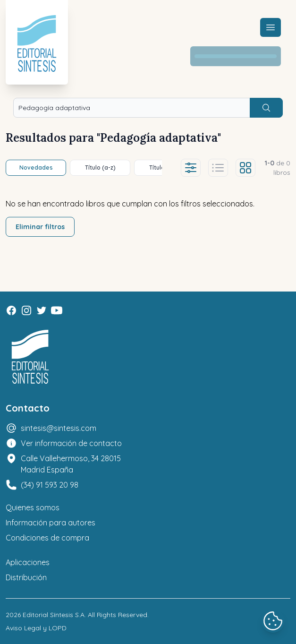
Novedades (36, 167)
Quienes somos (33, 507)
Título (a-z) (100, 167)
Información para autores (51, 523)
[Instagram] (26, 310)
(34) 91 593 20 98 (50, 485)
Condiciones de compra (47, 538)
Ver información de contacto (71, 443)
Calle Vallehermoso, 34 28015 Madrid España (71, 464)
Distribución (26, 577)
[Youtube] (57, 310)
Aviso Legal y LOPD (36, 628)
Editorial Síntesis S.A (54, 615)
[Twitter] (42, 310)
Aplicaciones (28, 562)
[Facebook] (11, 310)
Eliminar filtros (40, 227)
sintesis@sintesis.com (59, 428)
